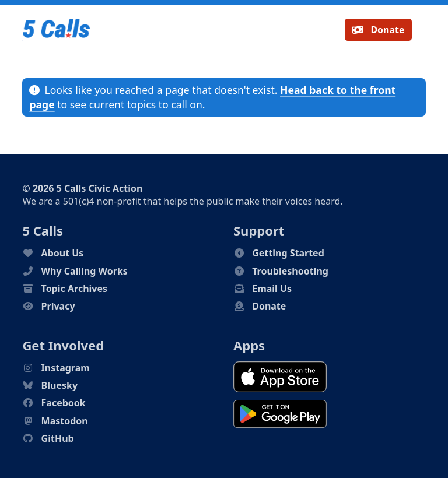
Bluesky (60, 385)
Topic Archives (75, 289)
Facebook (64, 403)
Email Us (272, 289)
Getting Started (288, 253)
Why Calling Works (85, 271)
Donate (378, 30)
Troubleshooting (290, 271)
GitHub (58, 438)
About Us (63, 253)
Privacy (58, 306)
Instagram (66, 368)
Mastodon (65, 421)
